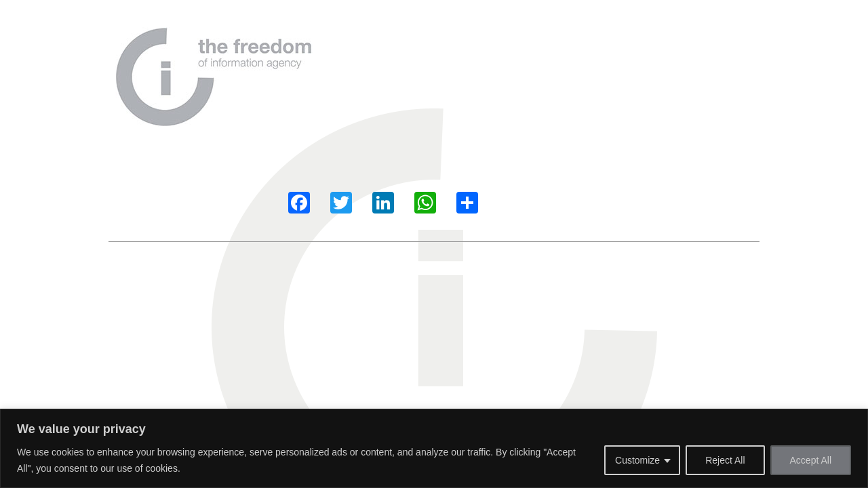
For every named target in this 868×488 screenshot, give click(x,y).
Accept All (811, 460)
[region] (434, 448)
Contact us (605, 57)
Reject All (725, 460)
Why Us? (467, 57)
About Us (408, 57)
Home (355, 57)
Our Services (534, 57)
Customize (637, 460)
